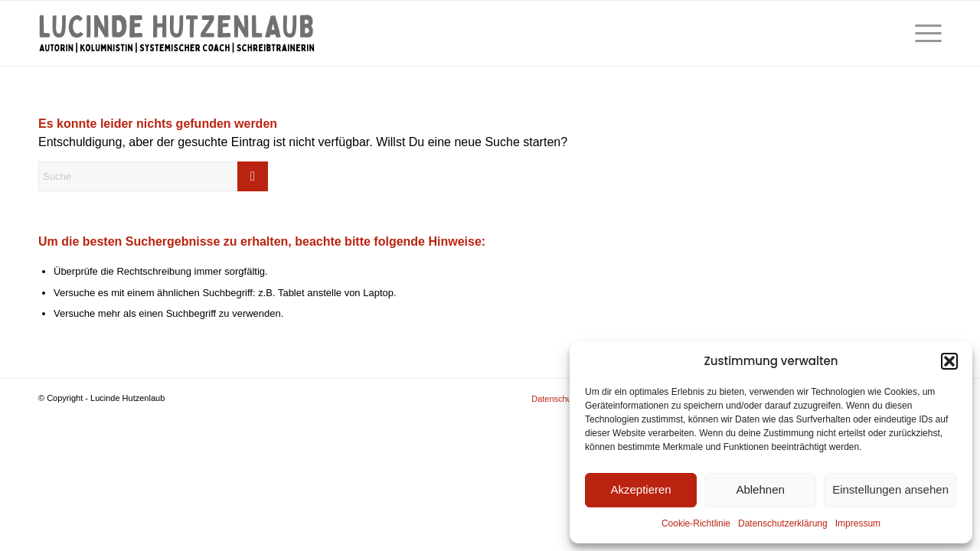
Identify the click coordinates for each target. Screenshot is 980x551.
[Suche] (153, 176)
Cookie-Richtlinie (696, 523)
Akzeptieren (640, 489)
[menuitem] (923, 33)
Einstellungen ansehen (890, 489)
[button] (949, 361)
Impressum (858, 523)
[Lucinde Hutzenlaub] (176, 33)
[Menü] (923, 33)
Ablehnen (760, 489)
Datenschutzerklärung (783, 523)
